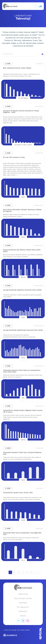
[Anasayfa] (10, 6)
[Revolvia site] (37, 634)
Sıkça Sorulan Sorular (23, 598)
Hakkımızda (23, 594)
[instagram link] (28, 621)
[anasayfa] (23, 588)
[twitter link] (18, 621)
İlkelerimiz (23, 611)
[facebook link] (23, 621)
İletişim (23, 616)
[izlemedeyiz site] (17, 637)
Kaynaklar (23, 603)
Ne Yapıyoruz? (23, 607)
